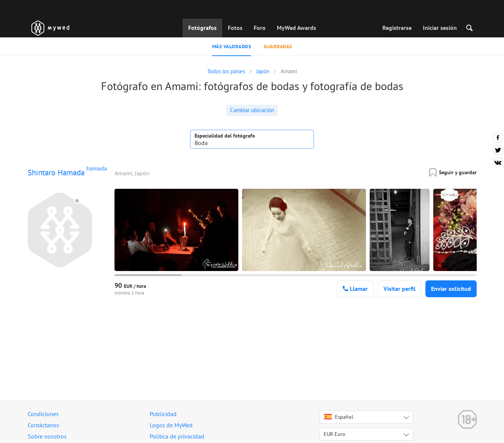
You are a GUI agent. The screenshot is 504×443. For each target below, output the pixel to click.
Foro (260, 28)
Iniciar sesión (440, 28)
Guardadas (278, 47)
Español (339, 417)
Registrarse (397, 28)
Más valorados (232, 47)
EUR (335, 434)
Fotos (235, 28)
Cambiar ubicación (252, 110)
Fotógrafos (202, 28)
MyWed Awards (297, 28)
